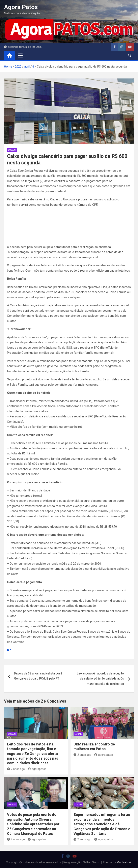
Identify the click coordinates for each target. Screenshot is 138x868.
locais (12, 150)
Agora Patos (21, 7)
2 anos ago (16, 769)
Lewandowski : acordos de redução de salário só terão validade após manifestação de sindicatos (100, 679)
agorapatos (37, 769)
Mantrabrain (125, 862)
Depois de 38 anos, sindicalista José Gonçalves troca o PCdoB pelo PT (38, 676)
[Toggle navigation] (20, 55)
